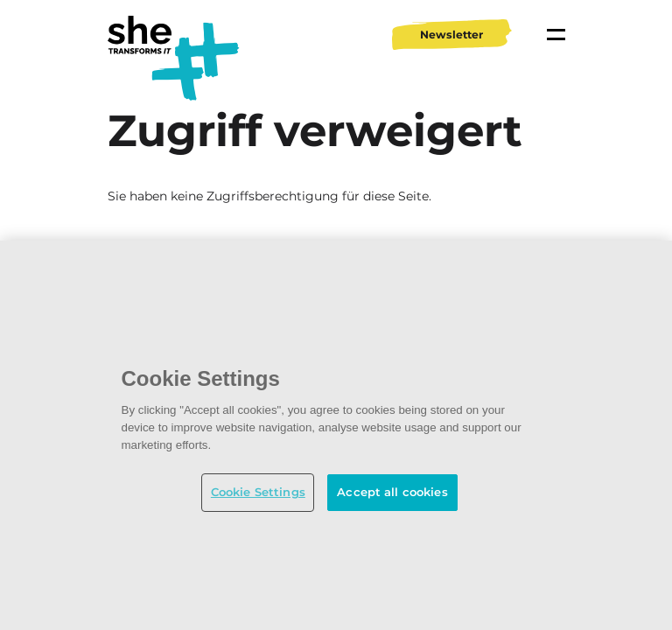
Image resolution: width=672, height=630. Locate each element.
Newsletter (451, 35)
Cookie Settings (258, 492)
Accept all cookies (392, 492)
